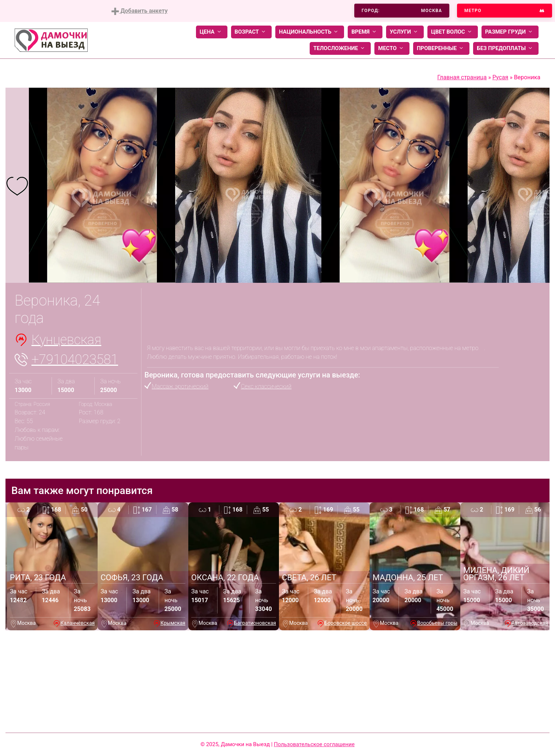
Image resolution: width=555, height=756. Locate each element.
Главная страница (462, 77)
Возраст (251, 32)
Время (365, 32)
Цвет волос (453, 32)
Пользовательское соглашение (314, 744)
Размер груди (510, 32)
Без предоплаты (506, 48)
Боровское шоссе (346, 623)
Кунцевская (66, 340)
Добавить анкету (139, 11)
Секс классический (266, 386)
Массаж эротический (180, 386)
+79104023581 (75, 360)
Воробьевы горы (437, 623)
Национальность (310, 32)
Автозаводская (530, 623)
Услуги (405, 32)
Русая (501, 77)
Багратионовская (255, 623)
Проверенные (441, 48)
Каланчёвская (78, 623)
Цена (212, 32)
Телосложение (340, 48)
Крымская (173, 623)
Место (392, 48)
